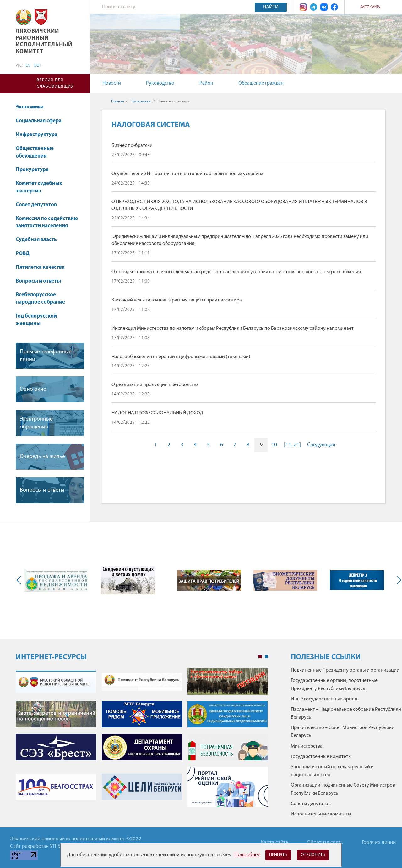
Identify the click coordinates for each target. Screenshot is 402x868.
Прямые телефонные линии (46, 356)
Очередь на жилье (42, 457)
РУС (19, 66)
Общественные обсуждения (35, 152)
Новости (112, 83)
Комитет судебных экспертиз (39, 187)
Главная (118, 102)
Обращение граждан (261, 83)
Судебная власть (36, 240)
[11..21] (292, 445)
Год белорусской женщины (36, 320)
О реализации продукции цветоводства (155, 385)
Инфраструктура (40, 135)
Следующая (321, 445)
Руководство (160, 83)
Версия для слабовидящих (55, 83)
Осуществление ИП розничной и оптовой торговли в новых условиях (187, 174)
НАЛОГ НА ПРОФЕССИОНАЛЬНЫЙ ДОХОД (157, 413)
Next (398, 580)
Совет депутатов (36, 205)
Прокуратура (35, 170)
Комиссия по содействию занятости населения (47, 222)
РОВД (23, 254)
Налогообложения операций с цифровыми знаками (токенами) (181, 357)
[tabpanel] (142, 741)
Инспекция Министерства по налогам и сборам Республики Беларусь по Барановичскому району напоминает (233, 329)
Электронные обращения (36, 423)
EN (28, 66)
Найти (271, 7)
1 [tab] (260, 657)
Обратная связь (325, 843)
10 (274, 445)
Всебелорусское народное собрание (40, 299)
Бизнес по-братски (132, 146)
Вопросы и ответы (38, 281)
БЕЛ (37, 66)
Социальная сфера (42, 121)
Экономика (33, 107)
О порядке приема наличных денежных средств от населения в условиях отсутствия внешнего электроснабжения (236, 272)
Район (206, 83)
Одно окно (33, 389)
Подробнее (247, 855)
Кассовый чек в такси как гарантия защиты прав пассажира (177, 300)
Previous (20, 580)
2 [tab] (266, 657)
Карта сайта (370, 7)
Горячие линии (379, 843)
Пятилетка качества (43, 267)
